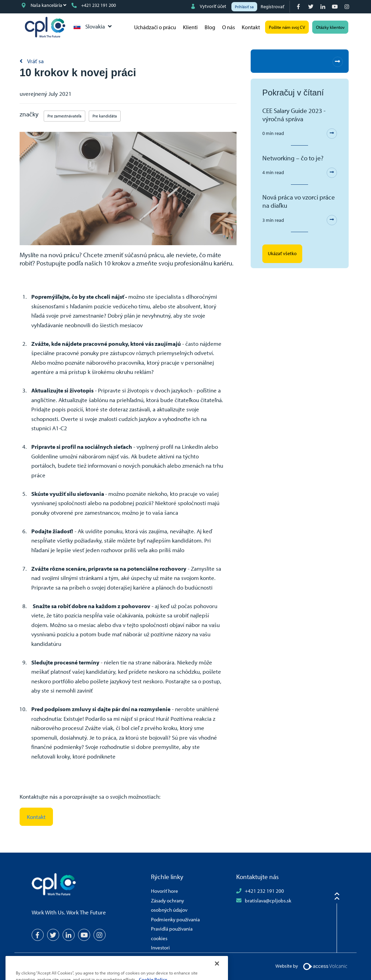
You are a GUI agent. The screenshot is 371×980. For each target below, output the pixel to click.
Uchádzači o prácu (155, 27)
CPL (45, 27)
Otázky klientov (330, 27)
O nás (228, 27)
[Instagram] (347, 7)
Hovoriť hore (165, 891)
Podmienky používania (175, 919)
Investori (160, 947)
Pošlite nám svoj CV (287, 27)
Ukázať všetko (282, 253)
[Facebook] (299, 7)
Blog (210, 27)
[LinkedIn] (323, 7)
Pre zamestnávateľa (64, 116)
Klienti (190, 27)
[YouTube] (335, 7)
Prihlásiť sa (244, 7)
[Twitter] (311, 7)
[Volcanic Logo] (325, 966)
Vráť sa (35, 61)
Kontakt (251, 27)
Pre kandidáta (105, 116)
